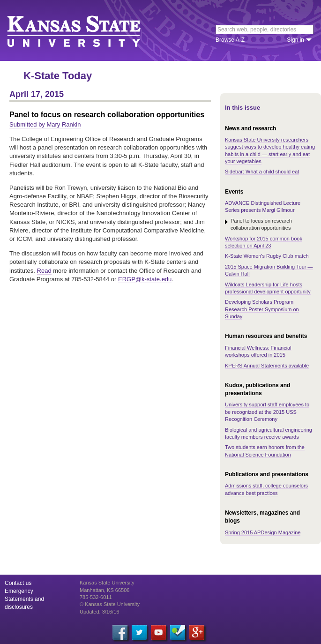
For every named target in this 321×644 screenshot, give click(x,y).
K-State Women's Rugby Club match (267, 256)
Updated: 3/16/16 (99, 612)
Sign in (295, 40)
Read (44, 271)
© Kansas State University (110, 604)
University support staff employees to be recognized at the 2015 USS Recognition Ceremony (267, 412)
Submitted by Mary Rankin (45, 124)
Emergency (19, 591)
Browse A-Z (230, 40)
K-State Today (58, 76)
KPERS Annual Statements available (267, 366)
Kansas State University (86, 30)
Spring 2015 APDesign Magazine (263, 532)
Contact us (18, 583)
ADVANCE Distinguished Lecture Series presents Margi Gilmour (263, 206)
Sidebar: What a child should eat (262, 172)
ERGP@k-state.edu (145, 279)
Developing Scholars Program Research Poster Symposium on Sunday (262, 309)
